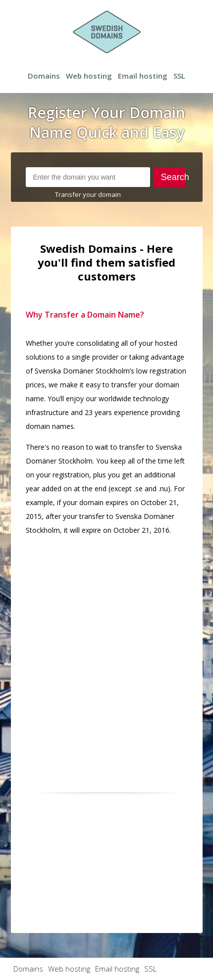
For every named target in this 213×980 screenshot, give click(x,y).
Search (173, 177)
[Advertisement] (106, 651)
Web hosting (89, 76)
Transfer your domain (88, 194)
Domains (44, 76)
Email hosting (143, 76)
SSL (179, 76)
